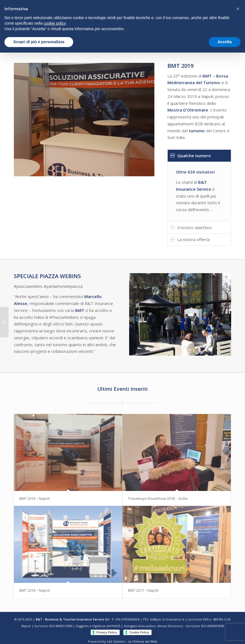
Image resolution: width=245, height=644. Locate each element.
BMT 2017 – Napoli (143, 590)
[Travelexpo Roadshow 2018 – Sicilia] (4, 322)
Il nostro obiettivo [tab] (191, 227)
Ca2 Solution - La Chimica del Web (132, 641)
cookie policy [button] (55, 23)
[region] (199, 191)
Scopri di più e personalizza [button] (39, 42)
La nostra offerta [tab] (190, 239)
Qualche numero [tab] (191, 156)
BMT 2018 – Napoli (35, 590)
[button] (238, 9)
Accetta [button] (225, 42)
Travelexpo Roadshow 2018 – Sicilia (158, 498)
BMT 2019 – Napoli (35, 498)
